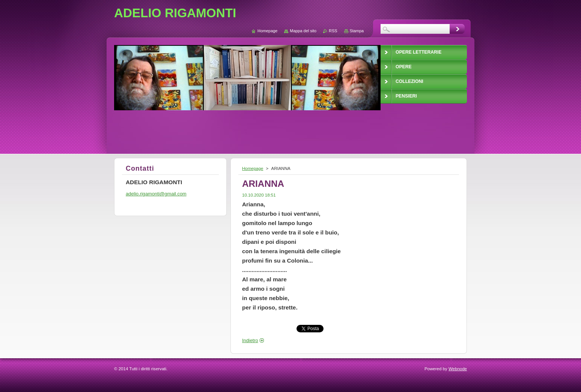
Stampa (357, 31)
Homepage (253, 168)
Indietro (250, 340)
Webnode (458, 369)
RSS (333, 31)
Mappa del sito (303, 31)
